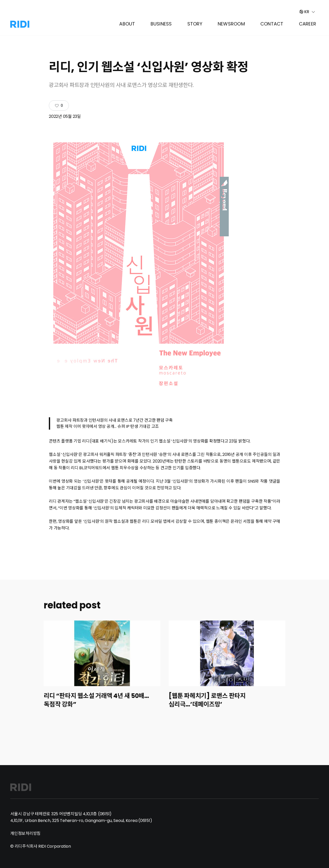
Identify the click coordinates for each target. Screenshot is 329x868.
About (127, 24)
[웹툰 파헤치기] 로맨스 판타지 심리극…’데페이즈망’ (207, 700)
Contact (272, 24)
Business (161, 24)
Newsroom (231, 24)
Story (195, 24)
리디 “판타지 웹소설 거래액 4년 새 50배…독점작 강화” (96, 700)
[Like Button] (59, 106)
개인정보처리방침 (25, 833)
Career (308, 24)
